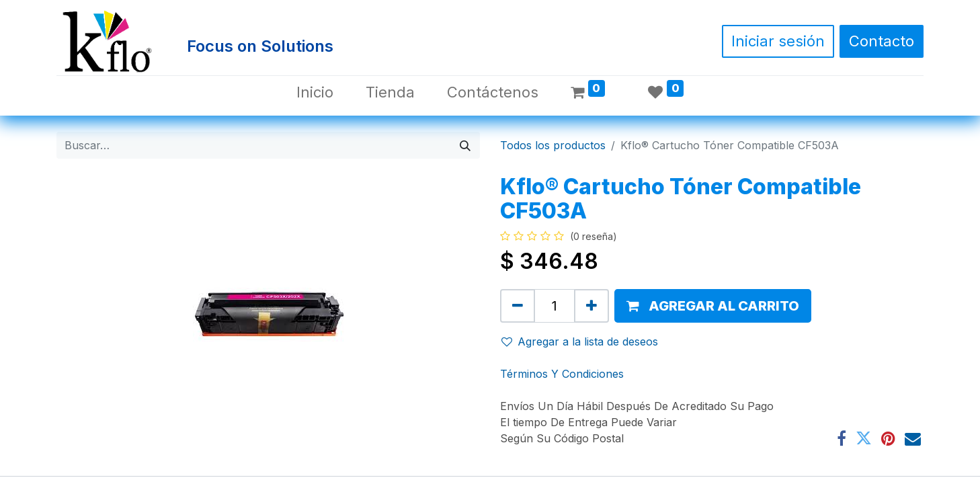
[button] (713, 306)
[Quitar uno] (518, 306)
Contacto (882, 41)
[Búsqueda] (465, 145)
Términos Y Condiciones (562, 374)
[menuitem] (315, 92)
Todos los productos (553, 145)
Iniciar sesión (778, 41)
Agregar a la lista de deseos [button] (580, 341)
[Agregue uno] (591, 306)
